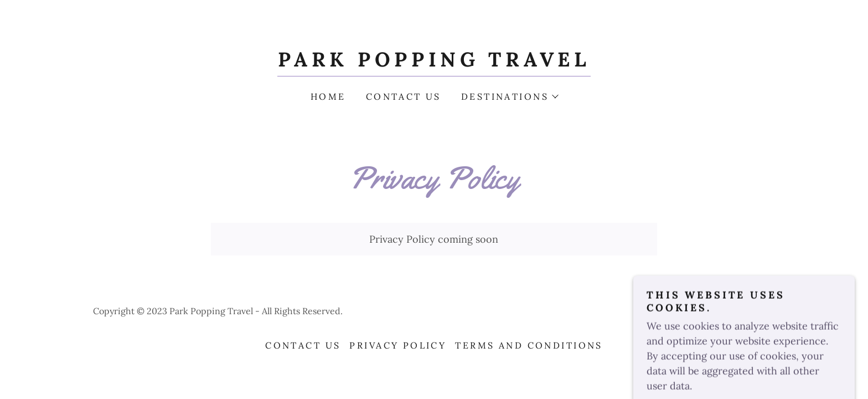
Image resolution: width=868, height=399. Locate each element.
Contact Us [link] (404, 96)
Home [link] (328, 96)
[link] (434, 63)
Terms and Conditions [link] (529, 345)
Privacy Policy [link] (398, 345)
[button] (509, 96)
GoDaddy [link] (756, 311)
